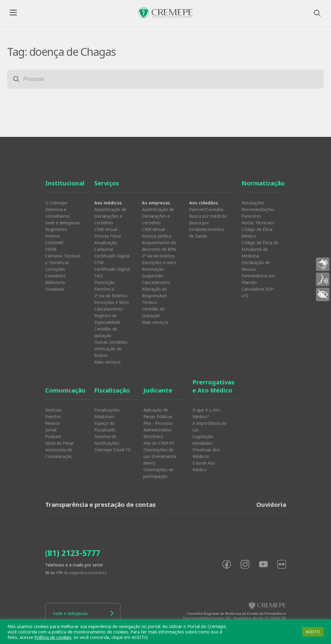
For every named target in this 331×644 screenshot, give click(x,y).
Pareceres (251, 216)
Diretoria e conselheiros (58, 213)
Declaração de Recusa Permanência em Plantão (258, 272)
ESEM (51, 249)
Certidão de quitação (106, 332)
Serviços (107, 183)
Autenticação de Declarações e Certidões (110, 216)
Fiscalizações (107, 410)
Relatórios (104, 417)
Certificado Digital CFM (112, 259)
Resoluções (253, 203)
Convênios (55, 276)
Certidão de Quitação (153, 312)
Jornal (51, 430)
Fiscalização (112, 390)
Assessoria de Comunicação (59, 453)
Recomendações (258, 209)
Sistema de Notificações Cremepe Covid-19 (112, 443)
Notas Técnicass (258, 223)
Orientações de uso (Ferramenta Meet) (160, 456)
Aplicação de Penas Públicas (158, 413)
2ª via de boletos (158, 256)
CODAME (54, 243)
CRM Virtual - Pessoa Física (108, 233)
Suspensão (153, 276)
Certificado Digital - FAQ (113, 272)
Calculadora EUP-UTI (258, 292)
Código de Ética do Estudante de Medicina (260, 249)
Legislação (203, 436)
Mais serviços (108, 362)
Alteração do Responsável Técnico (155, 296)
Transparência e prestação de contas (100, 505)
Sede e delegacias (63, 223)
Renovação (153, 269)
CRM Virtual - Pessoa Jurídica (157, 233)
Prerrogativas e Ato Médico (213, 386)
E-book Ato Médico (204, 466)
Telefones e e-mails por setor (74, 565)
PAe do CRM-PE (159, 443)
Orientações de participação (158, 473)
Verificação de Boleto (108, 352)
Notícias (53, 410)
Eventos (53, 417)
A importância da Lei (209, 426)
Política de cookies (53, 637)
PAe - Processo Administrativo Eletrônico (158, 430)
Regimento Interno (56, 233)
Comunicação (65, 390)
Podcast (53, 436)
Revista (52, 423)
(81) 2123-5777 (73, 553)
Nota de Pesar (59, 443)
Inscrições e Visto (112, 302)
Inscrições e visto (159, 262)
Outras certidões (111, 342)
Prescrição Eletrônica (105, 286)
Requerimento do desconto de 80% (159, 246)
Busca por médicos (208, 216)
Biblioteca (55, 282)
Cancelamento (109, 309)
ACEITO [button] (313, 632)
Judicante (158, 390)
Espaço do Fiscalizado (105, 426)
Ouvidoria (55, 289)
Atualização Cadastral (106, 246)
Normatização (263, 183)
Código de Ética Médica (257, 233)
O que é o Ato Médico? (206, 413)
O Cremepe (56, 203)
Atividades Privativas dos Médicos (206, 450)
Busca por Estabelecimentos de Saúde (207, 229)
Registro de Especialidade (107, 319)
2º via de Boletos (111, 296)
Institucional (65, 183)
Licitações (55, 269)
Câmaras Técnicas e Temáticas (63, 259)
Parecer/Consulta (206, 209)
